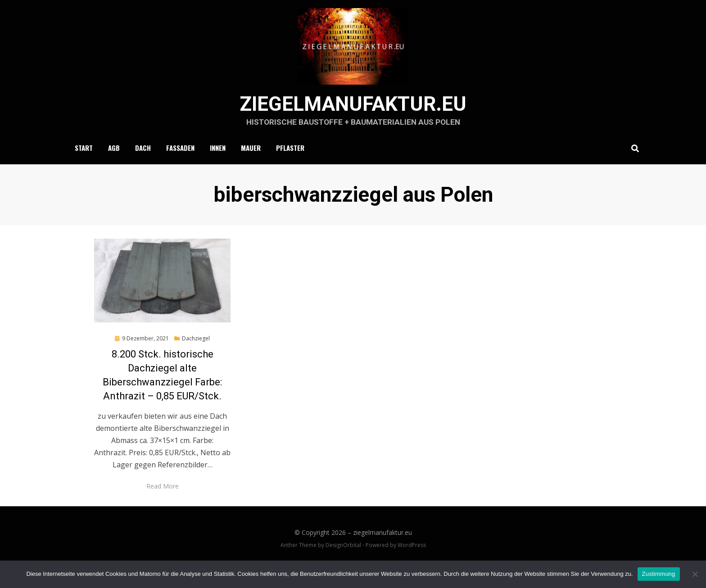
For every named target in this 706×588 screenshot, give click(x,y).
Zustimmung (659, 574)
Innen (218, 165)
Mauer (251, 165)
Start (84, 165)
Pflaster (290, 165)
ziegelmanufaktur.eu (353, 120)
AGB (114, 165)
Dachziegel (196, 356)
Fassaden (180, 165)
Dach (143, 165)
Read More (163, 504)
